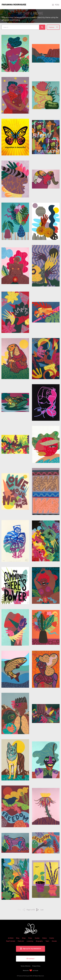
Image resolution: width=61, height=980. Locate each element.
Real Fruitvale (11, 941)
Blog (18, 938)
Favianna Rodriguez (14, 5)
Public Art (21, 941)
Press (30, 938)
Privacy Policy (36, 966)
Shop (24, 938)
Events (52, 938)
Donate (54, 941)
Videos (44, 938)
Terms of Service (26, 966)
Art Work (11, 938)
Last (42, 910)
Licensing (30, 941)
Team (47, 941)
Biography (39, 941)
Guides (37, 938)
